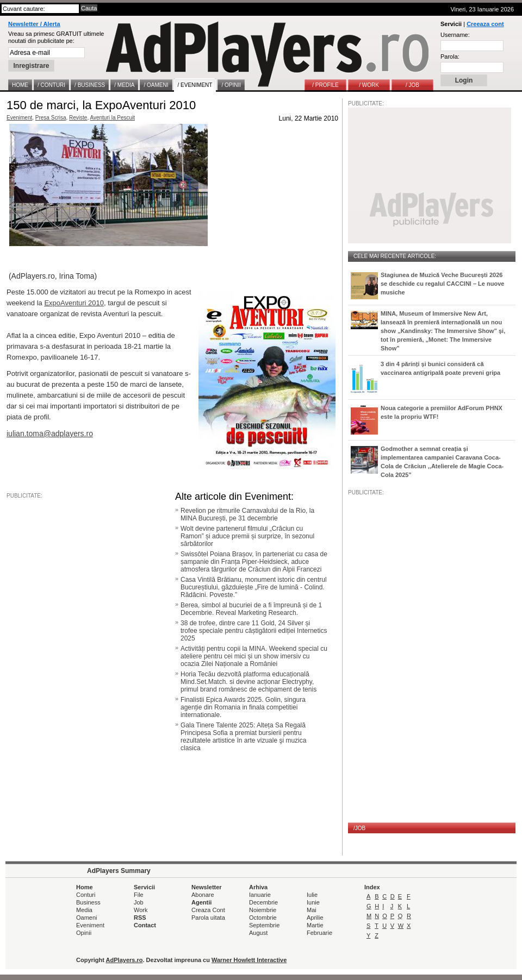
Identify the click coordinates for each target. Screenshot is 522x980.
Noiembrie (263, 910)
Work (141, 910)
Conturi (86, 895)
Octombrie (263, 918)
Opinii (84, 933)
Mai (312, 910)
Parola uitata (208, 918)
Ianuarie (260, 895)
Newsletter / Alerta (34, 24)
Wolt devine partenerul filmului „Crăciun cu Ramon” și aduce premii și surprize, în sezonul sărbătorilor (247, 536)
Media (84, 910)
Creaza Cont (208, 910)
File (139, 895)
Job (139, 902)
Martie (315, 925)
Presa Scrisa (51, 118)
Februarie (319, 933)
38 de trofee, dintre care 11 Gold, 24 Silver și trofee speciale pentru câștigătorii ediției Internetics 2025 (254, 631)
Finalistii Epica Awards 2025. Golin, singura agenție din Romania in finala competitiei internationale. (243, 707)
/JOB (359, 828)
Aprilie (315, 918)
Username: (455, 35)
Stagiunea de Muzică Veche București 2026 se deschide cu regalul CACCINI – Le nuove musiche (442, 284)
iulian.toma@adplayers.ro (50, 434)
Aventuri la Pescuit (112, 118)
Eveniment (19, 118)
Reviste (78, 118)
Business (88, 902)
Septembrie (264, 925)
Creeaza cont (485, 24)
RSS (140, 918)
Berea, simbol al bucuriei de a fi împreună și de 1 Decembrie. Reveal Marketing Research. (251, 609)
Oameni (87, 918)
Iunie (313, 902)
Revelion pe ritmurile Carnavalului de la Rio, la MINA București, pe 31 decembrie (247, 514)
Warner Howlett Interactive (249, 960)
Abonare (203, 895)
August (258, 933)
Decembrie (263, 902)
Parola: (450, 56)
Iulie (312, 895)
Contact (145, 925)
